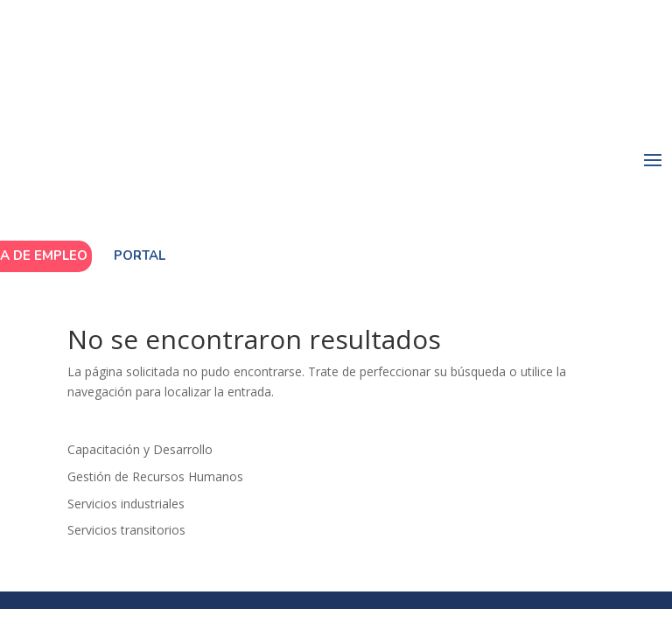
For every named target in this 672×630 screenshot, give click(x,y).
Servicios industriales (126, 504)
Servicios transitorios (126, 530)
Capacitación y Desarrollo (140, 449)
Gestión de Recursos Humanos (155, 476)
